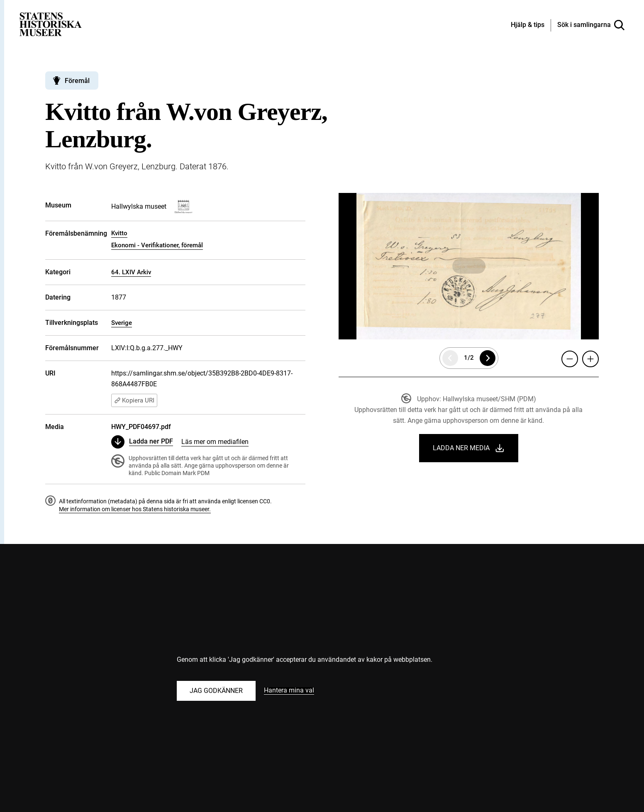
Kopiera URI (134, 400)
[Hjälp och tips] (528, 25)
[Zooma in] (590, 359)
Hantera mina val (289, 691)
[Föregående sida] (450, 358)
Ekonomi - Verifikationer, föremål (157, 245)
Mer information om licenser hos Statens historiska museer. (135, 509)
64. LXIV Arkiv (131, 272)
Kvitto (119, 233)
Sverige (122, 323)
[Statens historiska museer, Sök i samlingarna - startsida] (51, 24)
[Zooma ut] (570, 359)
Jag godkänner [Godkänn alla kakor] (216, 691)
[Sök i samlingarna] (591, 25)
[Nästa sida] (488, 358)
